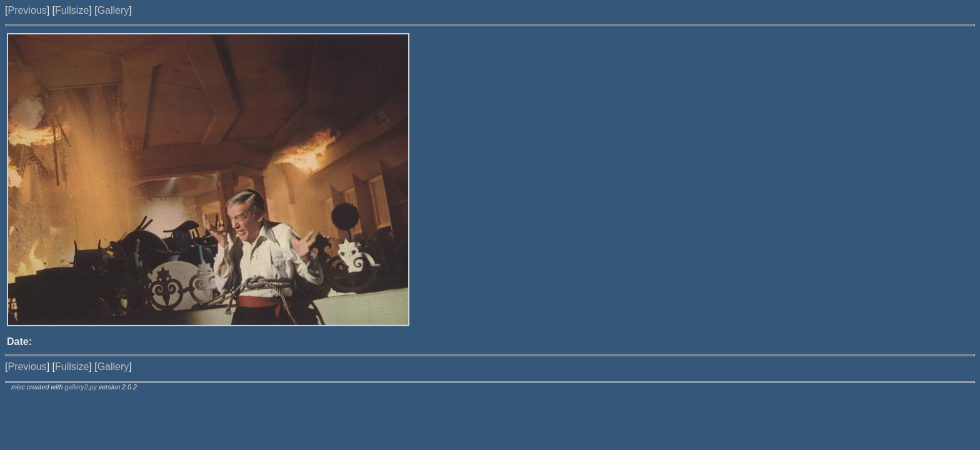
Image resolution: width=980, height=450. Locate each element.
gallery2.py (81, 387)
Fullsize (72, 10)
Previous (27, 10)
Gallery (113, 10)
